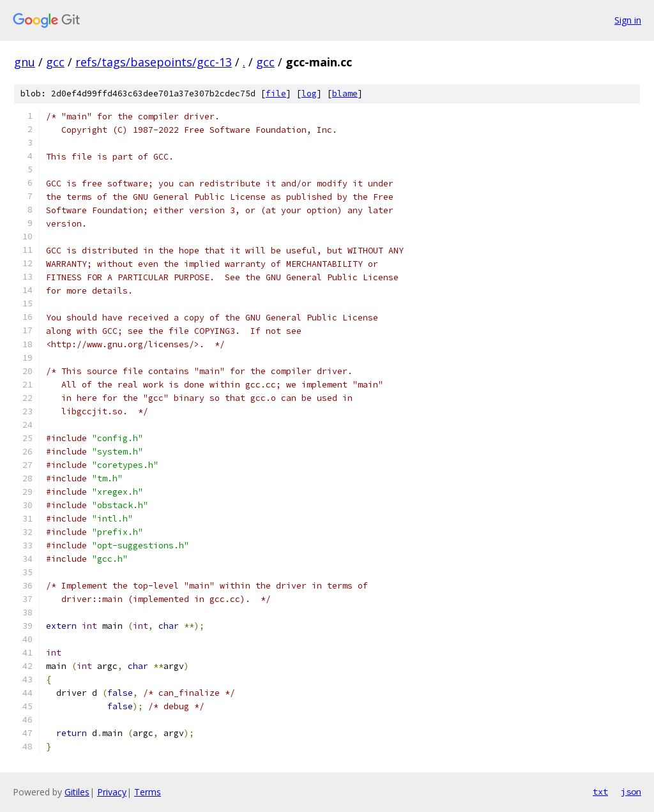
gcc (55, 62)
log (309, 94)
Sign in (628, 20)
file (276, 94)
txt (600, 792)
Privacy (112, 792)
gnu (25, 62)
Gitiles (77, 792)
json (631, 792)
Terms (148, 792)
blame (345, 94)
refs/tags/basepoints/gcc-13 (154, 62)
